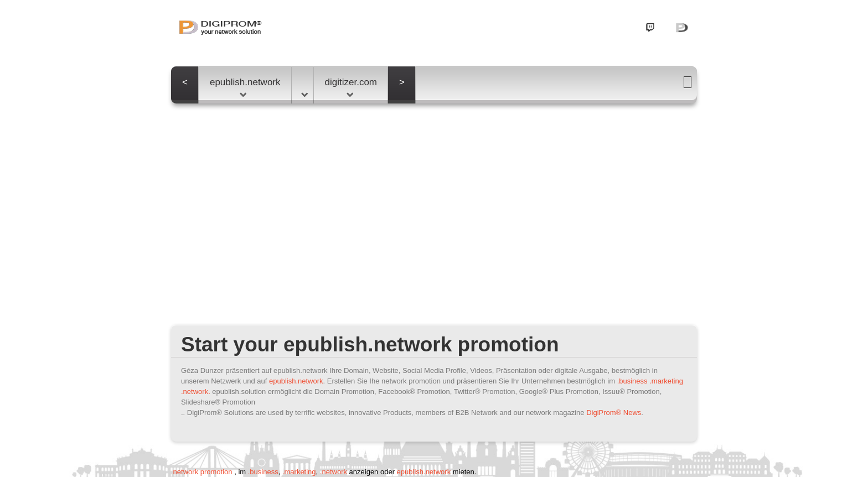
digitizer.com (351, 87)
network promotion (203, 472)
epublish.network (245, 87)
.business (632, 381)
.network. (196, 392)
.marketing (666, 381)
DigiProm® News (614, 413)
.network (334, 472)
